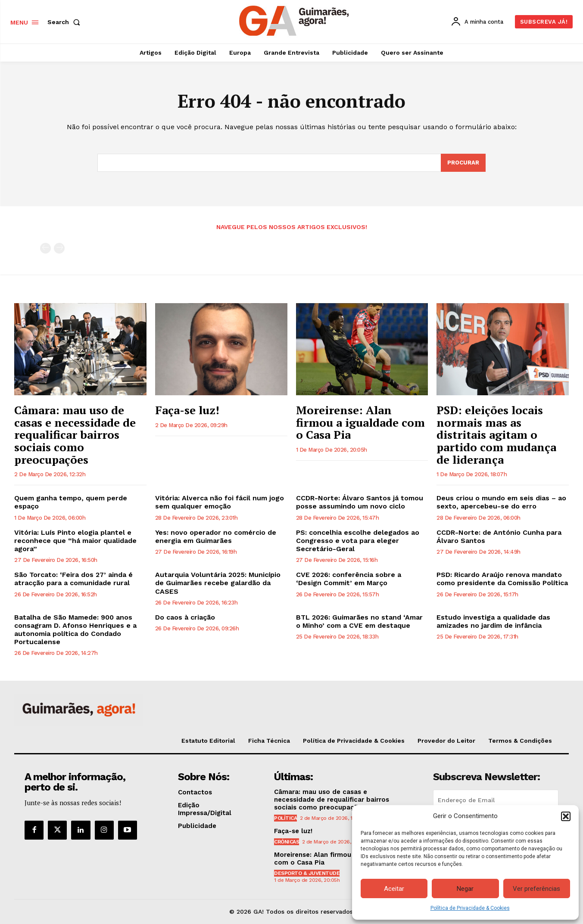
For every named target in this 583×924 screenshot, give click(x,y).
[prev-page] (45, 248)
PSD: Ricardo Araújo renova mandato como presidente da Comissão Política (502, 579)
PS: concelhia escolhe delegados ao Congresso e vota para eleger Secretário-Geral (358, 541)
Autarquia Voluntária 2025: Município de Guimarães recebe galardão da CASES (218, 583)
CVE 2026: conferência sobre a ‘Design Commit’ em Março (349, 579)
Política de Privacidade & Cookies (470, 908)
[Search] (463, 163)
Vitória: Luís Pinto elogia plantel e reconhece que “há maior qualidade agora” (75, 541)
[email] (496, 800)
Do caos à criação (185, 617)
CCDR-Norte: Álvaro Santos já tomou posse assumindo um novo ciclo (360, 502)
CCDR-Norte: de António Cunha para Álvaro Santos (499, 536)
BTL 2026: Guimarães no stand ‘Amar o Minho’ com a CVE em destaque (359, 621)
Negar (465, 889)
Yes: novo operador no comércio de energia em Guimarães (216, 536)
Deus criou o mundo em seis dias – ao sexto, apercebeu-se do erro (501, 502)
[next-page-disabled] (59, 248)
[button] (566, 816)
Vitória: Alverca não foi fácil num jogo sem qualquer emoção (220, 502)
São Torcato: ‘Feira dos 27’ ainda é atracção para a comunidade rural (73, 579)
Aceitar (394, 889)
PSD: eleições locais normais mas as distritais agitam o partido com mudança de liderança (496, 434)
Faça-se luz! (187, 410)
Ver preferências (536, 889)
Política (285, 818)
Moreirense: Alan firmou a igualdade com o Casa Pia (360, 422)
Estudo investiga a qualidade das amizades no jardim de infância (493, 621)
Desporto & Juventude (307, 873)
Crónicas (287, 842)
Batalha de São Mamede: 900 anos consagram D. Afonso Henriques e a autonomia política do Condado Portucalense (75, 630)
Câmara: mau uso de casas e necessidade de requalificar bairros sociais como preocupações (75, 434)
